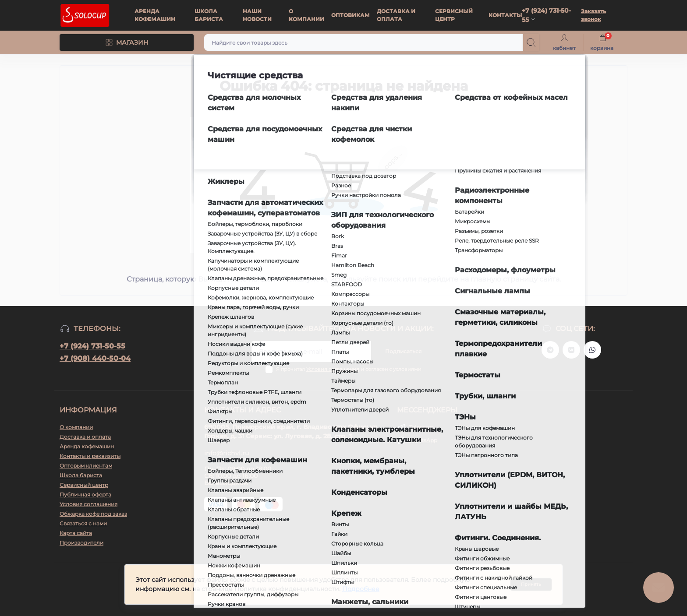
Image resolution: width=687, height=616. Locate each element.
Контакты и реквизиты (90, 456)
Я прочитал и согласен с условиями (349, 369)
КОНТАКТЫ (505, 15)
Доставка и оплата (85, 437)
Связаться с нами (83, 523)
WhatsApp (423, 440)
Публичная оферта (85, 495)
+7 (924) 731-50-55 (92, 346)
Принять (531, 585)
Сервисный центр (84, 485)
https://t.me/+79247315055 (550, 350)
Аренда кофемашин (87, 446)
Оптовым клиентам (86, 466)
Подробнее (361, 590)
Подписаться (403, 351)
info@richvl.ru (227, 453)
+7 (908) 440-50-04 (95, 358)
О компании (76, 427)
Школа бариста (81, 475)
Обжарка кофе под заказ (93, 514)
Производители (81, 543)
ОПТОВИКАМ (351, 15)
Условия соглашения (333, 369)
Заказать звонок (593, 15)
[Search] (531, 42)
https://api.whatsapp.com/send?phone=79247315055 (592, 350)
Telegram (421, 427)
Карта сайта (76, 533)
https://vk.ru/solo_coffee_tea (571, 350)
